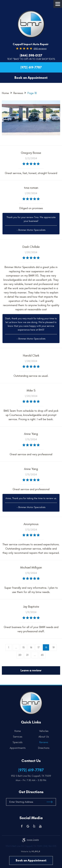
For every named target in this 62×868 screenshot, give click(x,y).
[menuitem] (18, 731)
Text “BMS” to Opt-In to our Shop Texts (31, 59)
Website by (30, 852)
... (16, 647)
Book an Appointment (31, 860)
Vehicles (44, 731)
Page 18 (32, 93)
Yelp (34, 826)
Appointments (18, 748)
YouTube (40, 826)
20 (20, 655)
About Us (44, 737)
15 (24, 647)
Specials (18, 742)
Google (28, 826)
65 (42, 655)
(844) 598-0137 (31, 55)
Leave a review (31, 670)
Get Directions (31, 792)
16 (31, 647)
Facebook (22, 826)
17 (39, 647)
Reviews (18, 93)
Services (18, 737)
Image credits (33, 840)
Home (5, 93)
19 (54, 647)
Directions (44, 748)
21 (27, 655)
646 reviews (40, 49)
